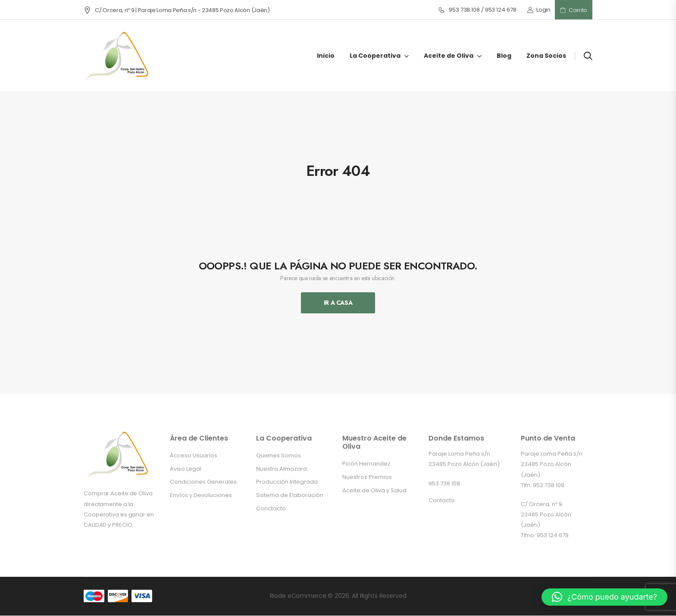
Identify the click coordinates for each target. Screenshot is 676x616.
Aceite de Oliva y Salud (374, 490)
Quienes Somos (279, 455)
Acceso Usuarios (194, 455)
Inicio (326, 56)
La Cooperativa (375, 56)
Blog (504, 56)
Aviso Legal (186, 469)
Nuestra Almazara (282, 469)
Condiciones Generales (203, 482)
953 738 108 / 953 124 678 (477, 10)
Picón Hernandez (366, 464)
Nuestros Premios (367, 477)
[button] (604, 597)
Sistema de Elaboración (290, 495)
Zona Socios (546, 56)
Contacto (442, 500)
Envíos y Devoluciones (201, 495)
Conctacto (271, 508)
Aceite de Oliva (449, 56)
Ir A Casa (338, 303)
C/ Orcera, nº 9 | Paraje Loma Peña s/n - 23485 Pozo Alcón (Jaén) (177, 10)
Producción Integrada (287, 482)
